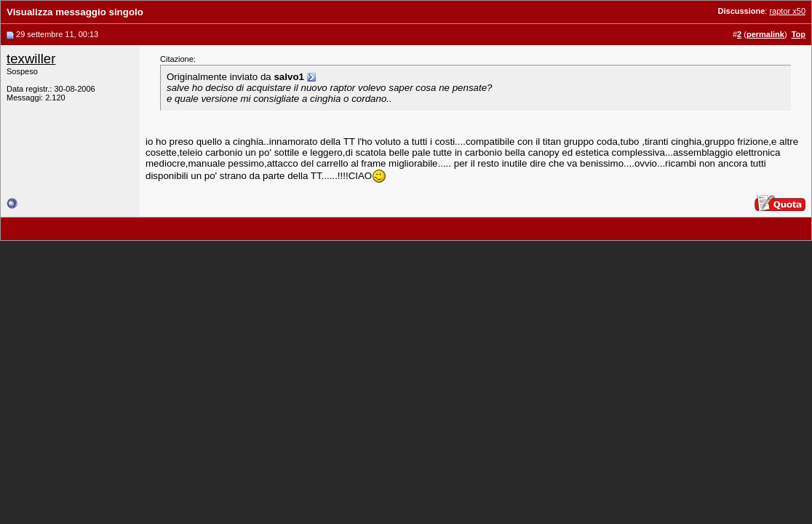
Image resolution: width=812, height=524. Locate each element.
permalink (765, 34)
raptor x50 (787, 11)
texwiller (31, 59)
